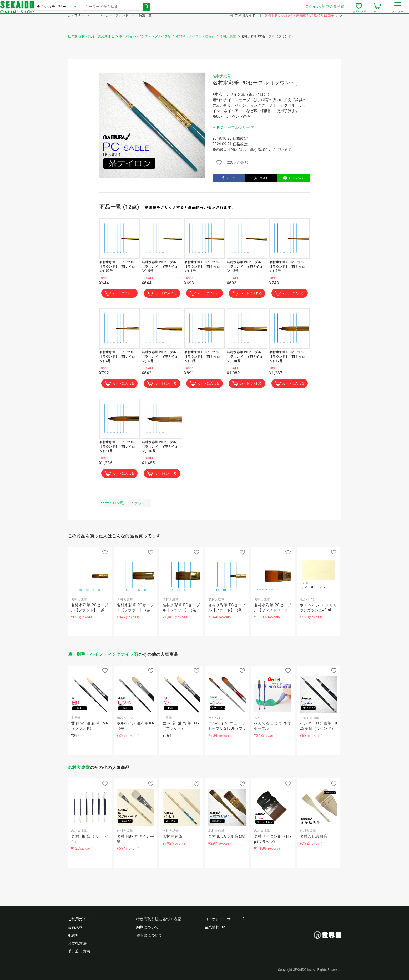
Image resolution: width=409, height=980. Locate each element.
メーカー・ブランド (114, 23)
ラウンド (140, 505)
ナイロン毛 (113, 505)
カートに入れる (119, 294)
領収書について (149, 935)
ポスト (261, 178)
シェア (228, 178)
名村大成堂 (222, 76)
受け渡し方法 (79, 952)
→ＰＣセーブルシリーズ (233, 127)
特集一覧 (145, 23)
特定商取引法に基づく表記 (159, 919)
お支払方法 (77, 943)
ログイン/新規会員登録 (257, 10)
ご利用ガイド (245, 23)
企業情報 (215, 927)
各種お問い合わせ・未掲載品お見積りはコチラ (303, 23)
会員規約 (75, 927)
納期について (148, 927)
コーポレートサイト (224, 919)
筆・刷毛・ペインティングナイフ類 (103, 656)
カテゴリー (76, 23)
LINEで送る (294, 178)
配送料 (74, 935)
